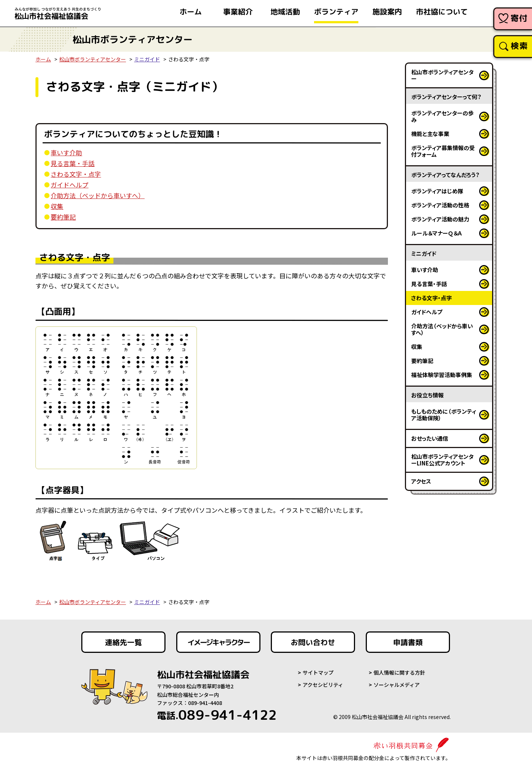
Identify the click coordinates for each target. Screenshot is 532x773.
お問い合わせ (313, 642)
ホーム (43, 59)
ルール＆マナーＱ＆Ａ (437, 233)
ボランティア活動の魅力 (440, 219)
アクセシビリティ (323, 685)
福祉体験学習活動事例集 (442, 375)
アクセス (421, 481)
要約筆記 (63, 217)
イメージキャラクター (218, 642)
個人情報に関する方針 (399, 672)
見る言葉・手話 (73, 163)
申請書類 (408, 642)
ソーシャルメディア (397, 685)
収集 (57, 206)
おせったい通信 (430, 438)
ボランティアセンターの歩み (442, 116)
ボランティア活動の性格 (440, 205)
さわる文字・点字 (76, 174)
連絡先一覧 (123, 642)
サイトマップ (318, 672)
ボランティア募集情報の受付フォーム (443, 151)
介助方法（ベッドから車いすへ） (98, 195)
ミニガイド (147, 59)
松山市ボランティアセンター (93, 59)
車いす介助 (66, 152)
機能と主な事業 (430, 134)
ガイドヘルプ (69, 185)
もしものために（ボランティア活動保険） (444, 415)
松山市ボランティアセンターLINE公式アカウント (442, 460)
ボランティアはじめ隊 (437, 191)
